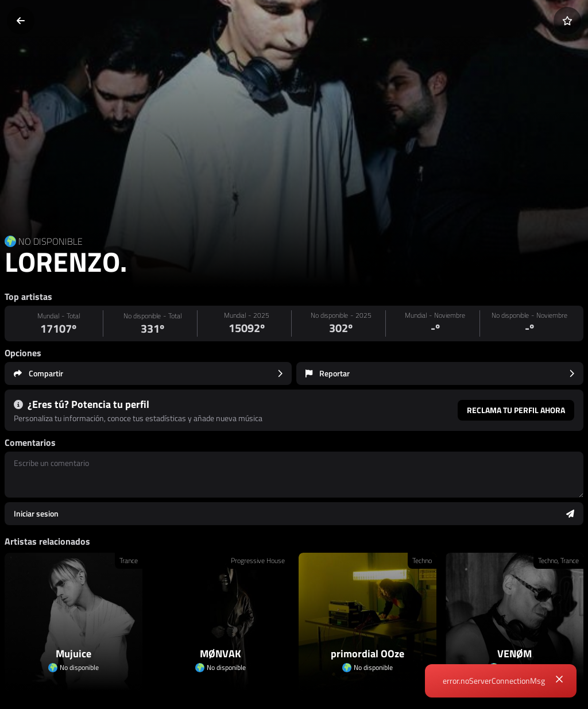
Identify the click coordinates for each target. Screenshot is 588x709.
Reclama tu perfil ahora (516, 410)
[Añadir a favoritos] (567, 21)
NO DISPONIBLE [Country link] (51, 241)
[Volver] (21, 21)
